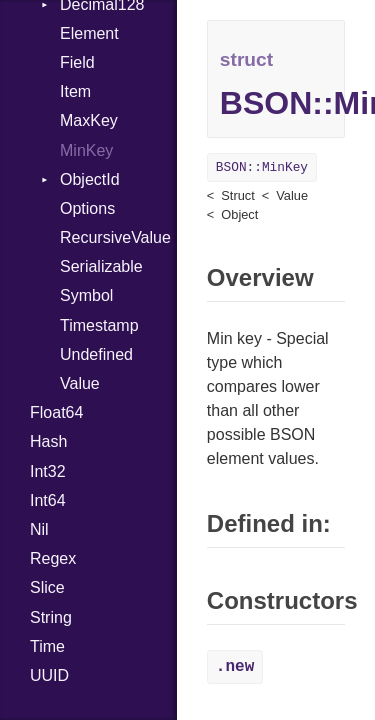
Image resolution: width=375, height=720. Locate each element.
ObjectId (90, 179)
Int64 (48, 500)
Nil (39, 529)
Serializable (101, 266)
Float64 (56, 412)
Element (89, 33)
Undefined (96, 354)
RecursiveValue (115, 237)
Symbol (86, 295)
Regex (53, 558)
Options (87, 208)
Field (77, 62)
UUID (49, 675)
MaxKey (89, 120)
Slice (47, 587)
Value (80, 383)
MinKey (86, 150)
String (51, 617)
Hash (48, 441)
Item (75, 91)
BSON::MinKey (262, 167)
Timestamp (99, 325)
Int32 (48, 471)
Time (47, 646)
